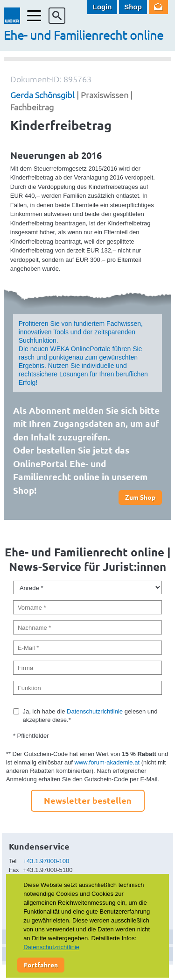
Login (102, 7)
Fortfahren (41, 965)
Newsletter (158, 7)
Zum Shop (140, 497)
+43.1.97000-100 (46, 861)
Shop (133, 7)
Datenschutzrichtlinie (95, 711)
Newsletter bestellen (88, 800)
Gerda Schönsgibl (42, 95)
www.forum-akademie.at (107, 762)
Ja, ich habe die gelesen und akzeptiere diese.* (90, 716)
